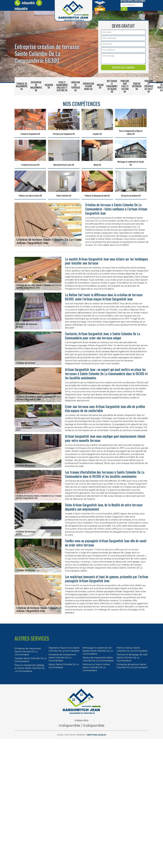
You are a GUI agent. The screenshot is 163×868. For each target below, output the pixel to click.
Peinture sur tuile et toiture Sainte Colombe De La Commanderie (96, 667)
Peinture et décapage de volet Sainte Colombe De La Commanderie (132, 658)
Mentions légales (96, 735)
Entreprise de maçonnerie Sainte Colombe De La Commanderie (28, 652)
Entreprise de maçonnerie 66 (36, 86)
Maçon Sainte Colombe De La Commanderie (64, 666)
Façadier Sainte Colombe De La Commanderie (30, 660)
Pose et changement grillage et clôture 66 (62, 86)
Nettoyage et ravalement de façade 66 (112, 86)
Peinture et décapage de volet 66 (149, 86)
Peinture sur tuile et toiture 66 (125, 86)
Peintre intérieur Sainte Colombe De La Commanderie (132, 649)
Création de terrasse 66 (76, 86)
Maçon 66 (100, 86)
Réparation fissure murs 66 (88, 86)
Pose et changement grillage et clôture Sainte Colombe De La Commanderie (30, 668)
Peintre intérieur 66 (137, 86)
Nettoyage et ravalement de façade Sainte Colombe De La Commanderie (98, 651)
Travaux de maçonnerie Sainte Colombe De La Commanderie (98, 659)
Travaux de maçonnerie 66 (22, 86)
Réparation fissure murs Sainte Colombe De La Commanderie (64, 649)
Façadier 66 (49, 86)
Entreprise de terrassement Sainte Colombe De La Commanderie (62, 658)
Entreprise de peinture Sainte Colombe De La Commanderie (132, 666)
